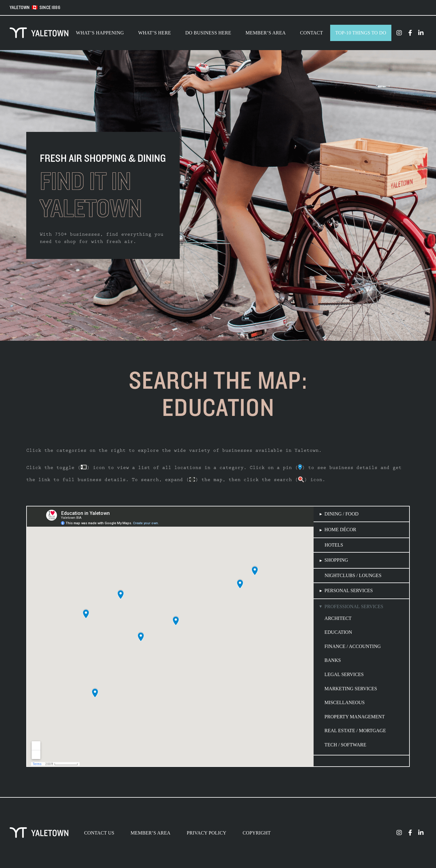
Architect (338, 618)
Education (338, 632)
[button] (361, 514)
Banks (333, 660)
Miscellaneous (344, 702)
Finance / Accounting (353, 646)
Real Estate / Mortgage (355, 731)
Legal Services (344, 674)
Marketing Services (351, 689)
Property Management (355, 717)
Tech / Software (345, 745)
